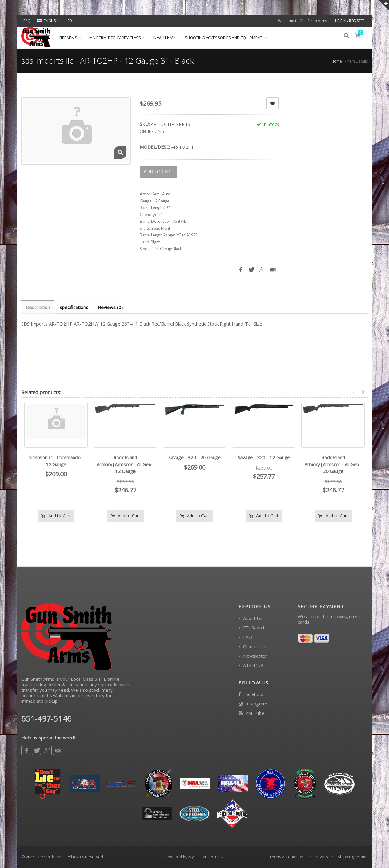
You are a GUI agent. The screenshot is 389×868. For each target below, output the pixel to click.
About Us (251, 619)
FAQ (27, 21)
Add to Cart (56, 516)
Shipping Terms (352, 857)
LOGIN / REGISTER (350, 21)
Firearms (68, 38)
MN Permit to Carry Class (115, 38)
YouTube (251, 713)
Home (337, 61)
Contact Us (252, 647)
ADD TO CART (158, 172)
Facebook (251, 695)
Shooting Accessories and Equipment (224, 38)
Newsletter (253, 656)
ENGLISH (48, 21)
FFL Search (252, 628)
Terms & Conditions (287, 857)
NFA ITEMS (164, 38)
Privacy (322, 857)
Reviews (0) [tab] (112, 307)
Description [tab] (38, 307)
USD (68, 21)
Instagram (253, 704)
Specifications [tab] (75, 307)
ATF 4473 (251, 666)
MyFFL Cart (198, 857)
